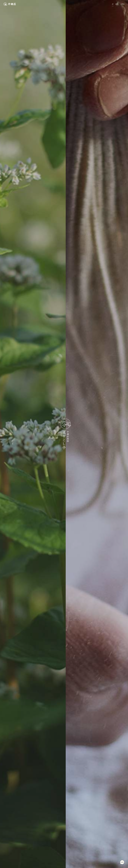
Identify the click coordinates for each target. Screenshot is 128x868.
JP (113, 4)
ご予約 (122, 4)
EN (116, 4)
